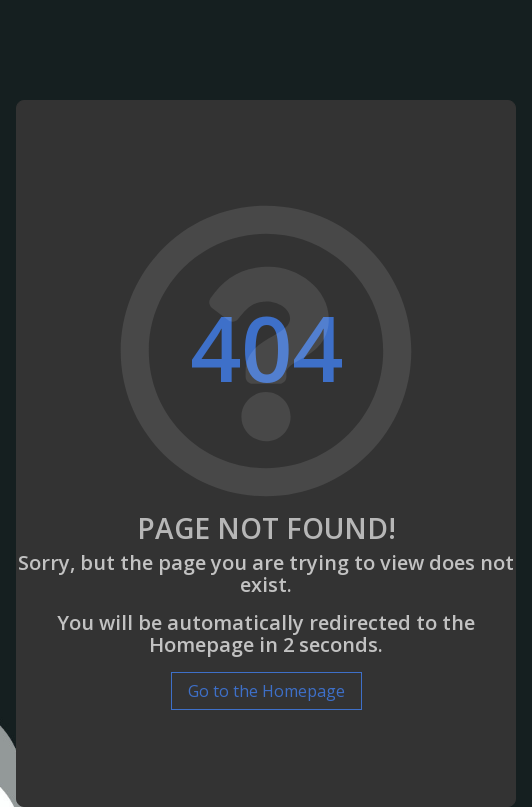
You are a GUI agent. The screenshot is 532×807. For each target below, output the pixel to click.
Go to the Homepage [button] (266, 691)
